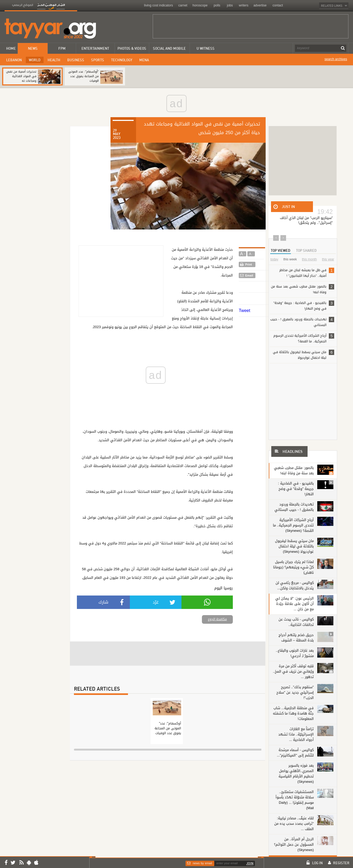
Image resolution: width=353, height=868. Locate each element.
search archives (336, 59)
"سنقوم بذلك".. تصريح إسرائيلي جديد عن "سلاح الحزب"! (295, 692)
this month (309, 259)
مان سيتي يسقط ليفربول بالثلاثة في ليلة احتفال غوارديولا (304, 355)
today (274, 259)
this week (290, 259)
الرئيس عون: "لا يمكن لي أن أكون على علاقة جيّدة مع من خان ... (295, 604)
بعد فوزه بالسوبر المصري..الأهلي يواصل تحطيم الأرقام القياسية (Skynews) (296, 774)
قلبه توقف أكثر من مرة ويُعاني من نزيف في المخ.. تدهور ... (293, 671)
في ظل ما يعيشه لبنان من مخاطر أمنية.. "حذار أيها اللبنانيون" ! (307, 273)
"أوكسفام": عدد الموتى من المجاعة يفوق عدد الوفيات (83, 76)
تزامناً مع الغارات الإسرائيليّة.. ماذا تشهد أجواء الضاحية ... (296, 734)
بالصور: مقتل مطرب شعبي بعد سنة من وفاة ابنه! (303, 289)
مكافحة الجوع (217, 619)
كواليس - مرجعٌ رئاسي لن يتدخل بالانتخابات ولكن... (295, 585)
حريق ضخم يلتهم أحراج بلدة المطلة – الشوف (296, 638)
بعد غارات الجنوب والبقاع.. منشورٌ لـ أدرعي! (295, 653)
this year (328, 259)
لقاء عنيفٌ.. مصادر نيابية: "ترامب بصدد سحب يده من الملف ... (294, 824)
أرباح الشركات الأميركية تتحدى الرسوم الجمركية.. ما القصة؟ (304, 338)
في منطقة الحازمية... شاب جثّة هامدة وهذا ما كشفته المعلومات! (293, 713)
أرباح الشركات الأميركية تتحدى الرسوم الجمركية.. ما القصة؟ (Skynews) (293, 525)
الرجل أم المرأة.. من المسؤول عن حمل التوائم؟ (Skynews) (294, 844)
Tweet (245, 311)
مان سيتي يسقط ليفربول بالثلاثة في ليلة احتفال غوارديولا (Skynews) (294, 546)
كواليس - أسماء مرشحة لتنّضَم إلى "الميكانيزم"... (295, 753)
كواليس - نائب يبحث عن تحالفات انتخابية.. (296, 622)
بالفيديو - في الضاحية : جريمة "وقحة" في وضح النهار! (304, 305)
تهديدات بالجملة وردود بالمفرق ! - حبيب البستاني (302, 322)
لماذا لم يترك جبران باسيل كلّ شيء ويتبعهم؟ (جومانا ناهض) (293, 567)
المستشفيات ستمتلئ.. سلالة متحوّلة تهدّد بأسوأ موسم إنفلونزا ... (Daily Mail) (295, 800)
